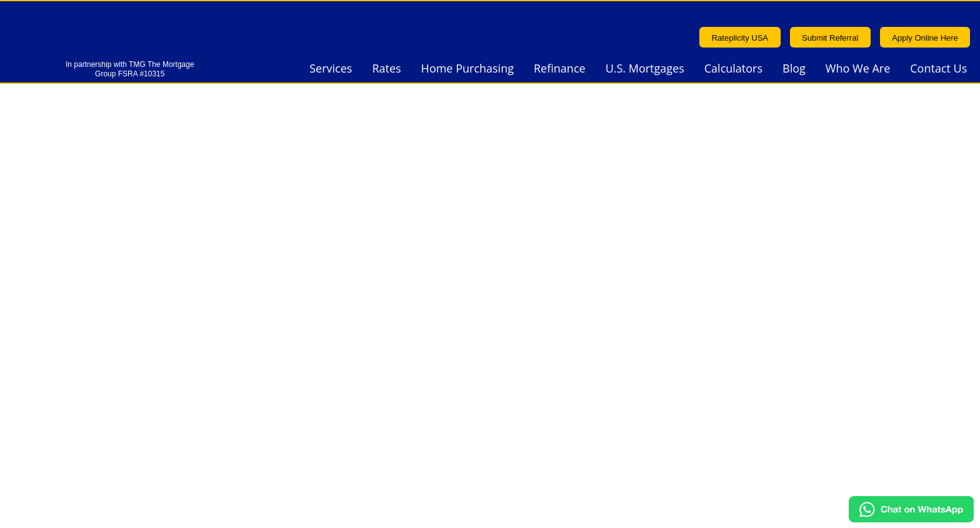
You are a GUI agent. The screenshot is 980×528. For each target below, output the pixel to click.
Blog (794, 70)
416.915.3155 (317, 343)
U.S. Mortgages (645, 70)
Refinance (560, 70)
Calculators (733, 70)
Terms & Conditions (776, 385)
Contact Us (938, 70)
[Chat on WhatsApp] (911, 518)
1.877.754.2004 (313, 373)
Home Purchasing (467, 70)
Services (331, 70)
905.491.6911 (317, 313)
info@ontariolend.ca (774, 354)
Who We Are (858, 70)
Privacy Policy (317, 404)
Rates (386, 70)
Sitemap (813, 503)
